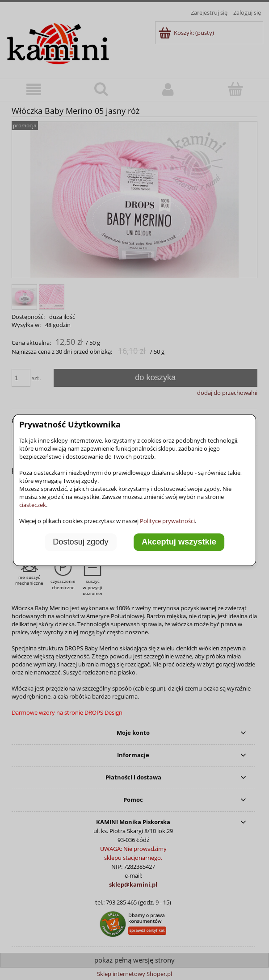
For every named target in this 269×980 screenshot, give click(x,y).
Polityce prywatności (167, 521)
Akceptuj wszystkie (179, 542)
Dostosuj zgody (80, 542)
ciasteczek (33, 505)
